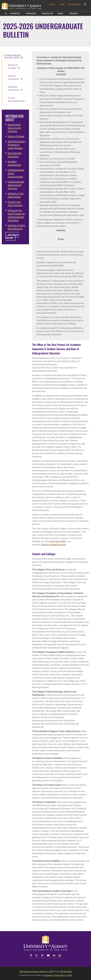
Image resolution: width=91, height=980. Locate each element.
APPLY (52, 4)
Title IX (69, 975)
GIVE (62, 4)
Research (74, 13)
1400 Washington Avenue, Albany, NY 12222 (36, 971)
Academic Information (14, 88)
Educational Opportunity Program (14, 128)
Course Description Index (16, 99)
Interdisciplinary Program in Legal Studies (17, 145)
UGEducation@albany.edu (53, 544)
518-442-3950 (58, 541)
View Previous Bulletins (12, 237)
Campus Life (47, 13)
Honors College (16, 136)
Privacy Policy (60, 975)
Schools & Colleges (13, 66)
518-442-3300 (66, 971)
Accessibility (48, 975)
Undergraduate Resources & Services (16, 185)
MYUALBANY (74, 4)
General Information (14, 77)
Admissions (31, 13)
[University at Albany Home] (22, 6)
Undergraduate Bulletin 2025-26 (14, 56)
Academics (15, 13)
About (60, 13)
